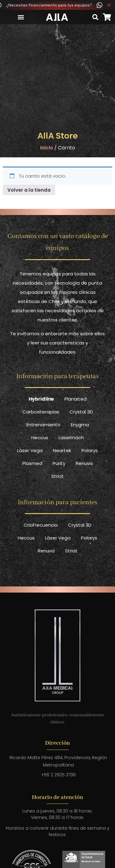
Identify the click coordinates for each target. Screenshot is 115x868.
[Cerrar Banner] (109, 5)
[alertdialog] (57, 5)
